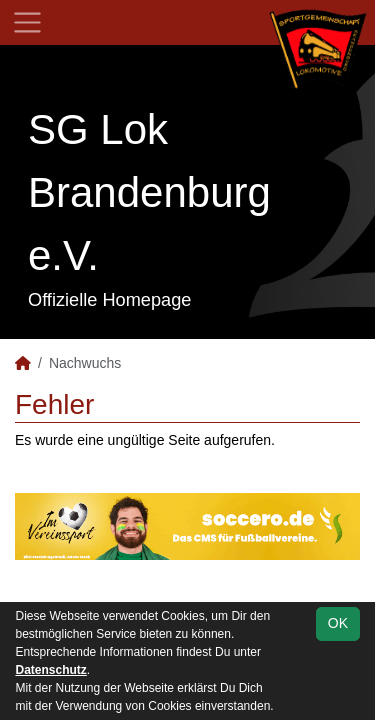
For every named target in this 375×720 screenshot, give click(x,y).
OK (338, 623)
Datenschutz (51, 670)
